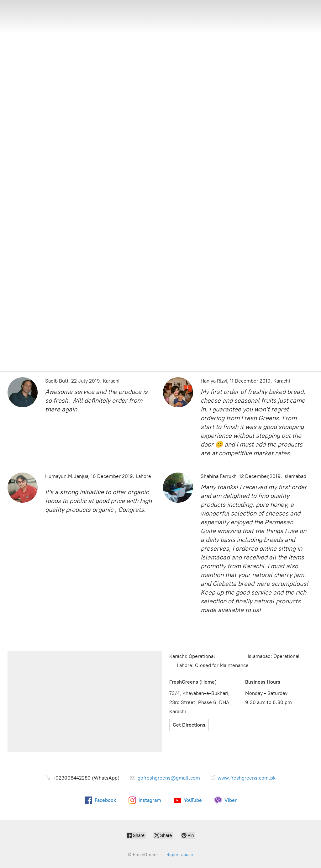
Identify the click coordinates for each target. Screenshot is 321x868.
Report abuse (180, 855)
